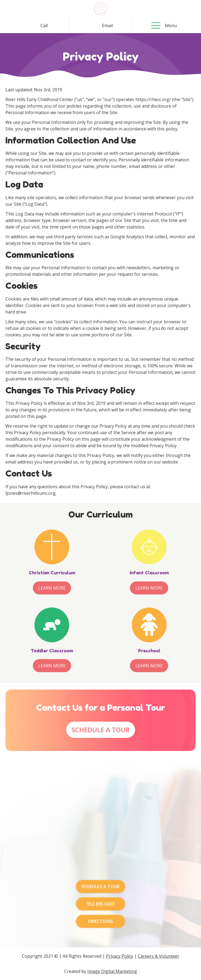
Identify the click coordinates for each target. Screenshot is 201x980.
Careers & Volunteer (159, 956)
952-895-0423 (101, 904)
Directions (101, 921)
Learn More (52, 588)
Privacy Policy (120, 956)
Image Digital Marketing (112, 971)
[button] (156, 25)
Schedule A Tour (101, 730)
